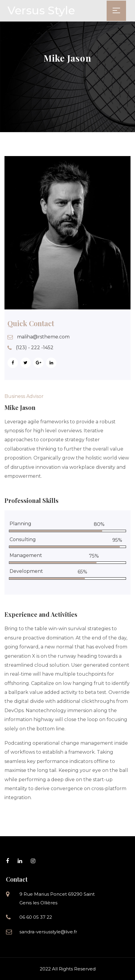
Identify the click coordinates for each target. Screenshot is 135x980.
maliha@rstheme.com (43, 337)
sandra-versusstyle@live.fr (48, 932)
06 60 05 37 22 (36, 917)
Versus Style (41, 10)
